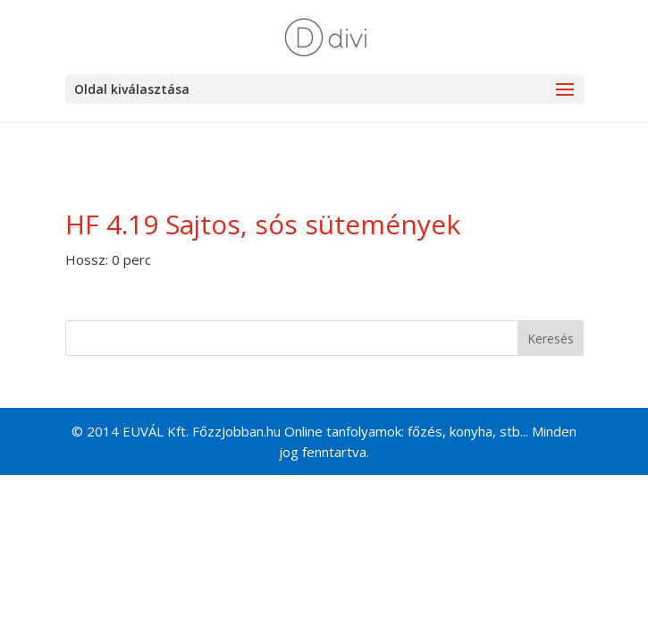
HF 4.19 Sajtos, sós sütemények (263, 224)
